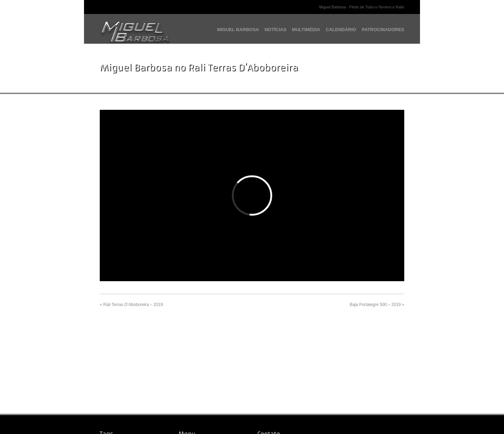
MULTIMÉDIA (306, 30)
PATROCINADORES (383, 30)
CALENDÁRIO (341, 30)
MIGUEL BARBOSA (238, 30)
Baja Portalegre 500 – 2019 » (377, 305)
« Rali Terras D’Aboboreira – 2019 (131, 305)
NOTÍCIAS (275, 30)
